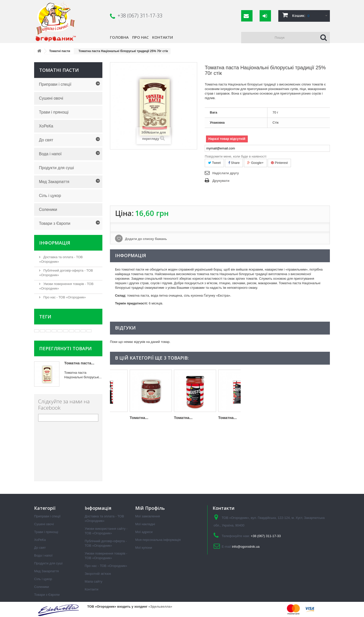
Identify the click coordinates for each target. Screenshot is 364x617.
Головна (119, 37)
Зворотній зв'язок (98, 574)
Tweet (214, 163)
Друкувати (221, 181)
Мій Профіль (150, 508)
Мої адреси (144, 532)
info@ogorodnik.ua (246, 547)
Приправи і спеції (55, 84)
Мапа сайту (94, 581)
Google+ (255, 163)
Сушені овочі (51, 98)
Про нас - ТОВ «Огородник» (64, 297)
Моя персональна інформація (158, 540)
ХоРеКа (46, 126)
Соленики (48, 210)
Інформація (55, 243)
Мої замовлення (148, 516)
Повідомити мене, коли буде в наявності (236, 156)
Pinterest (279, 163)
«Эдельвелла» (160, 607)
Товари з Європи (55, 223)
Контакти (163, 37)
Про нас (140, 37)
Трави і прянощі (54, 112)
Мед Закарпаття (54, 182)
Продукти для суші (56, 168)
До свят (46, 140)
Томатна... (119, 418)
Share (234, 163)
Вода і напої (50, 154)
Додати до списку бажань (145, 239)
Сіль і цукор (50, 196)
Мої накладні (145, 524)
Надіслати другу (226, 173)
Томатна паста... (79, 363)
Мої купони (144, 548)
